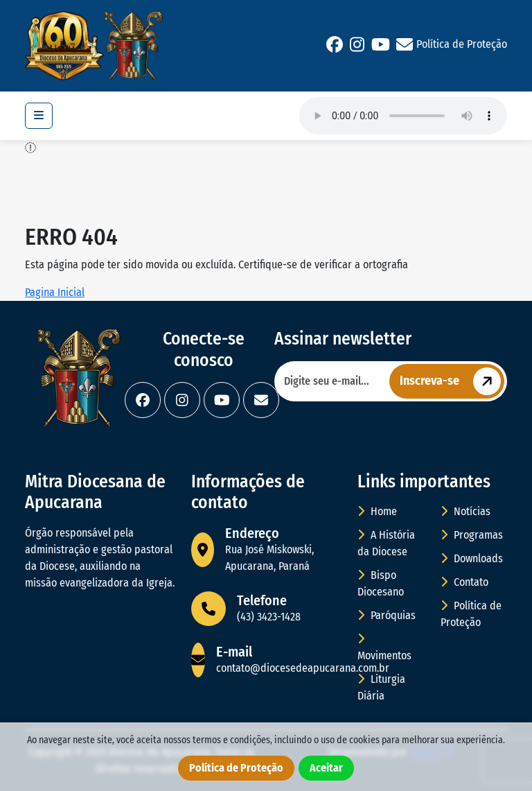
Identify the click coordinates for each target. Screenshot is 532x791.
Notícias (465, 511)
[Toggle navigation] (39, 116)
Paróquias (387, 615)
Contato (464, 582)
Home (377, 511)
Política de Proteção (462, 44)
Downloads (472, 558)
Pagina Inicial (55, 292)
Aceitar (326, 768)
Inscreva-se (452, 381)
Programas (472, 535)
